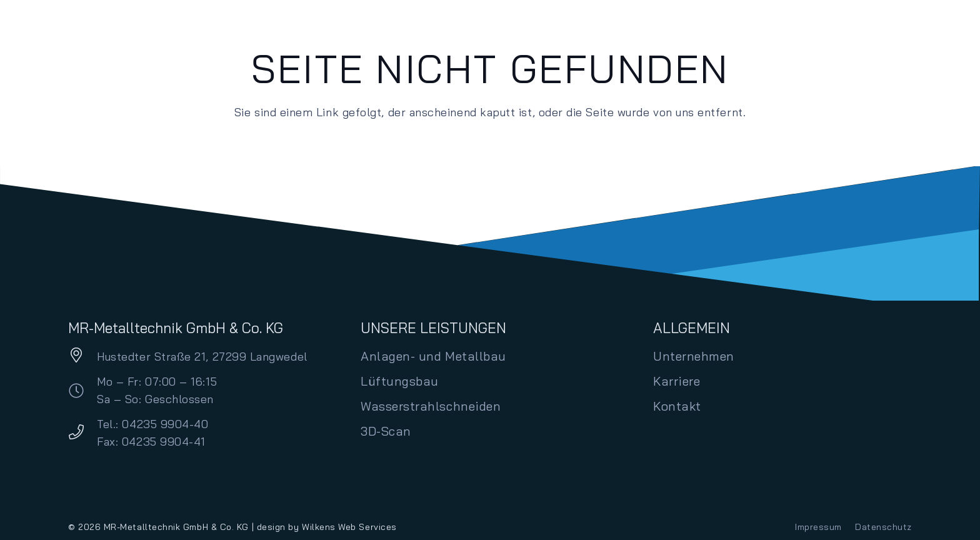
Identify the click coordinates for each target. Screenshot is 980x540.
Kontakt (677, 406)
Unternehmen (694, 356)
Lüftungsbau (400, 381)
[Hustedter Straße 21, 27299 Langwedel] (82, 357)
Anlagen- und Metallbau (433, 356)
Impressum (818, 527)
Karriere (677, 381)
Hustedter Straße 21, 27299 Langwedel (202, 357)
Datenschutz (883, 527)
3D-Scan (386, 431)
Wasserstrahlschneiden (431, 406)
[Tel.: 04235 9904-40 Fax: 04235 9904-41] (82, 433)
